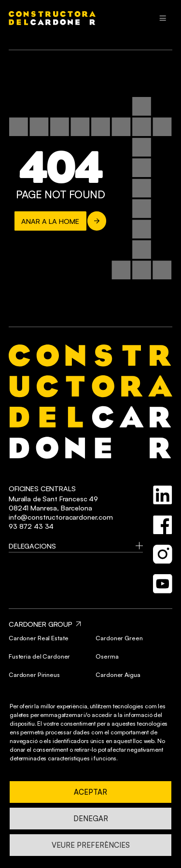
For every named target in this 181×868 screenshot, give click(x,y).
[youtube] (163, 584)
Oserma (107, 656)
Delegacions (32, 546)
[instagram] (163, 554)
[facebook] (163, 525)
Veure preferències (91, 845)
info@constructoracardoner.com (61, 517)
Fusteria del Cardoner (39, 656)
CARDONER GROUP (41, 624)
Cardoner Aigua (118, 675)
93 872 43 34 (31, 526)
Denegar (91, 819)
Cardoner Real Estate (38, 638)
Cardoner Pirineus (34, 675)
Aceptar (90, 792)
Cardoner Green (119, 638)
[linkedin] (163, 495)
